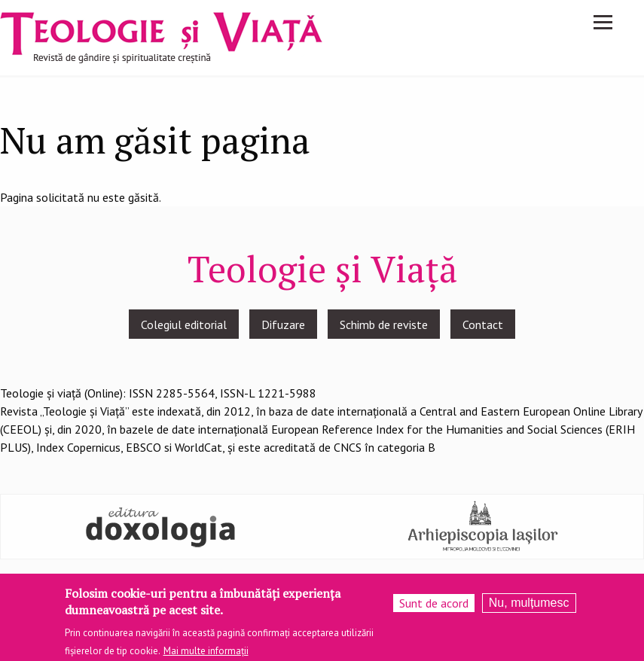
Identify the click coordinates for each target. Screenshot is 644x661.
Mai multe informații (206, 655)
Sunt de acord (434, 608)
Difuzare (283, 324)
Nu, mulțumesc (529, 607)
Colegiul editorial (184, 324)
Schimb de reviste (384, 324)
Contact (483, 324)
